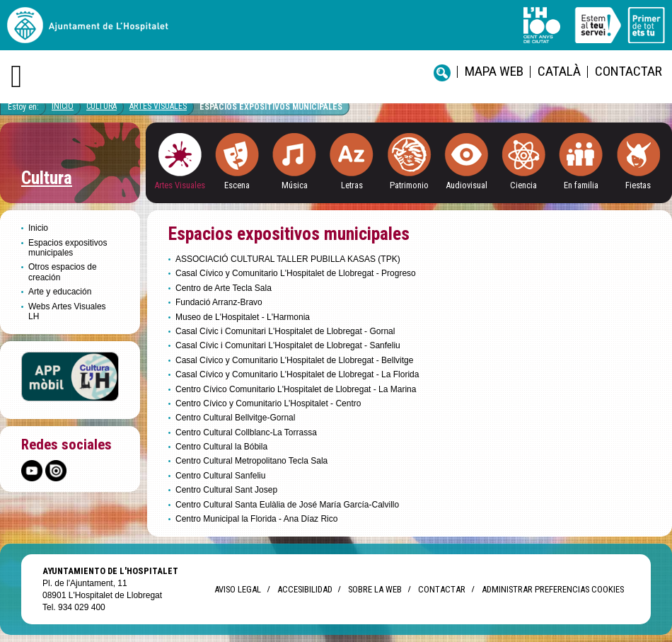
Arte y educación (60, 292)
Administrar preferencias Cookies (553, 589)
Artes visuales (158, 106)
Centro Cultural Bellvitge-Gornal (235, 418)
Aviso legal (238, 589)
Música (295, 185)
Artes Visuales (180, 185)
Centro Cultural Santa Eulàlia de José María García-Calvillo (287, 505)
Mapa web (494, 71)
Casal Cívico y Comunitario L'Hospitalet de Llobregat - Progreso (296, 273)
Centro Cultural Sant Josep (226, 490)
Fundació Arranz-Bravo (219, 302)
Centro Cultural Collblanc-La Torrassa (246, 432)
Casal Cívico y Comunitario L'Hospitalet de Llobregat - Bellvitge (294, 360)
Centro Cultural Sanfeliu (220, 476)
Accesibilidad (305, 589)
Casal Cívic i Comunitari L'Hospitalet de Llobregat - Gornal (285, 331)
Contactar (628, 71)
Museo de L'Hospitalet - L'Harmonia (243, 317)
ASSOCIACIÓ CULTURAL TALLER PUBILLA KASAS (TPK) (288, 259)
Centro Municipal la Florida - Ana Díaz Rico (256, 519)
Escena (237, 185)
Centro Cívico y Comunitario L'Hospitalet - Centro (268, 403)
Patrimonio (409, 185)
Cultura (102, 106)
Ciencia (523, 185)
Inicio (63, 106)
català (559, 71)
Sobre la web (375, 589)
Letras (352, 185)
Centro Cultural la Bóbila (221, 447)
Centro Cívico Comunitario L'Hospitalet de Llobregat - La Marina (297, 389)
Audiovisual (467, 185)
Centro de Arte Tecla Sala (224, 288)
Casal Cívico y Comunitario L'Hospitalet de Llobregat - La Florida (297, 374)
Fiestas (638, 185)
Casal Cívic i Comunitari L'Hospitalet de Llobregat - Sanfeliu (288, 345)
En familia (581, 185)
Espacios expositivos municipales (271, 107)
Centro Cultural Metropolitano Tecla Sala (251, 461)
